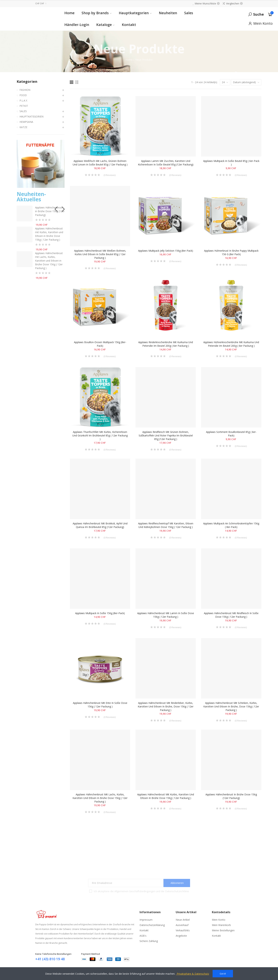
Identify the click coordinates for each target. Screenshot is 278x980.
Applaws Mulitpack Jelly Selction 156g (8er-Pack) (166, 251)
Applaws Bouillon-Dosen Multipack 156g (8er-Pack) (100, 344)
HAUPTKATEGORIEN (31, 116)
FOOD (23, 95)
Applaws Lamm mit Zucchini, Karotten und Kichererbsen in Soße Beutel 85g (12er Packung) (166, 163)
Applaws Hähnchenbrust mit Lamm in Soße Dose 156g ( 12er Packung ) (166, 615)
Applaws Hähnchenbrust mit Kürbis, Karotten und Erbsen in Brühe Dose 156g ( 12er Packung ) (166, 796)
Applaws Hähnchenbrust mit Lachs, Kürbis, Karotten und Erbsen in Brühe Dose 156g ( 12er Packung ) (100, 798)
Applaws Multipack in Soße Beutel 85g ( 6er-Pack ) (231, 163)
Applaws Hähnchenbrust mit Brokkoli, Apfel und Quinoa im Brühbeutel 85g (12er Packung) (100, 525)
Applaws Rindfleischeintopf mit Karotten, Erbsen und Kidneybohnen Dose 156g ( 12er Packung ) (166, 525)
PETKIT (24, 106)
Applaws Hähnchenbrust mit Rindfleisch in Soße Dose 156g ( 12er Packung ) (231, 615)
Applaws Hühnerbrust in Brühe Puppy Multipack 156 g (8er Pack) (231, 252)
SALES (23, 111)
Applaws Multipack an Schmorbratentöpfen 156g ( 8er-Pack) (231, 525)
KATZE (23, 127)
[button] (56, 208)
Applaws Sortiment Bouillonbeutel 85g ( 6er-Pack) (231, 434)
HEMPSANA (26, 122)
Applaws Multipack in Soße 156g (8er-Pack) (100, 613)
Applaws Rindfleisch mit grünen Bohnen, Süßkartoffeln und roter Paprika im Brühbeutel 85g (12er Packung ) (166, 435)
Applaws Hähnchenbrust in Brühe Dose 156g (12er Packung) (231, 796)
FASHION (25, 90)
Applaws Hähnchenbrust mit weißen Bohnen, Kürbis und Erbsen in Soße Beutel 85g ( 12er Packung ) (100, 254)
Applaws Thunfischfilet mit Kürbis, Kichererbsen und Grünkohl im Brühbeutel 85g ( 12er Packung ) (100, 435)
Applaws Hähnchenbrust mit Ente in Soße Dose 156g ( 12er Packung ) (100, 705)
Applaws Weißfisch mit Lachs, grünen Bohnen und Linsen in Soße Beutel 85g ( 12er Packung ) (100, 163)
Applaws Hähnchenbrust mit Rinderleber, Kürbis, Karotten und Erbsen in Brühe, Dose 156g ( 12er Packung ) (166, 706)
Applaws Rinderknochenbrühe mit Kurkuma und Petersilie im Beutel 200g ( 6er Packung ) (166, 344)
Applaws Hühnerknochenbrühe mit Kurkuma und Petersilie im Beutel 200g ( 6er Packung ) (231, 344)
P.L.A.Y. (24, 100)
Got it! (223, 974)
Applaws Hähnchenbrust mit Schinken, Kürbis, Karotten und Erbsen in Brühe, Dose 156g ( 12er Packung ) (231, 706)
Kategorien (27, 81)
